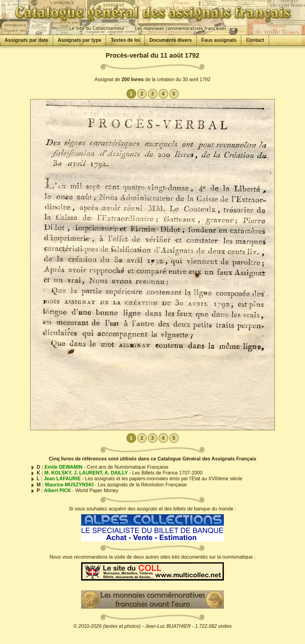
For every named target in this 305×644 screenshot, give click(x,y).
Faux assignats (219, 40)
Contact (255, 40)
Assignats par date (26, 40)
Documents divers (171, 40)
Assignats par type (79, 40)
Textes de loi (125, 40)
